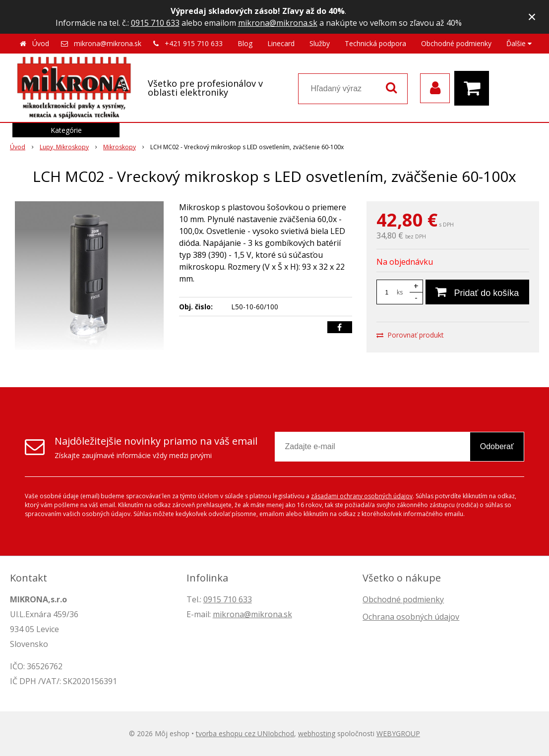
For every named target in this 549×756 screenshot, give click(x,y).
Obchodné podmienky (456, 43)
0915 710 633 (155, 23)
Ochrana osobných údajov (411, 617)
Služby (320, 43)
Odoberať (497, 446)
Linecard (281, 43)
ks (400, 292)
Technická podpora (375, 43)
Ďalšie (519, 43)
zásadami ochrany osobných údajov (362, 496)
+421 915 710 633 (194, 43)
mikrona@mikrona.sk (278, 23)
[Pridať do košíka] (477, 292)
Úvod (41, 43)
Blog (245, 43)
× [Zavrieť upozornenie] (532, 17)
